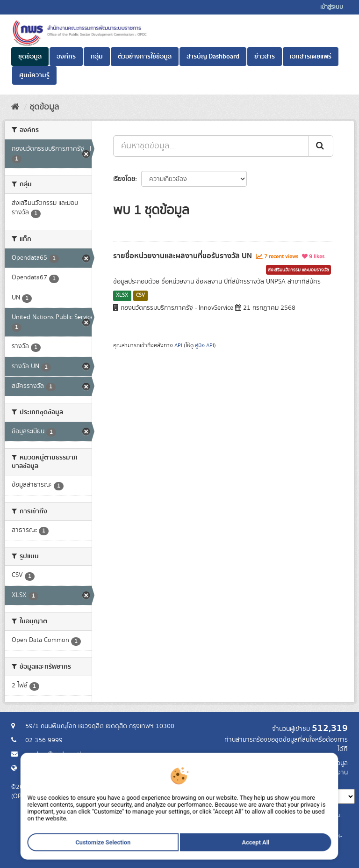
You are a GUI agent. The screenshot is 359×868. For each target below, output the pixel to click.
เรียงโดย (124, 179)
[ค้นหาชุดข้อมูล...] (211, 146)
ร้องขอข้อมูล (331, 763)
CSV (140, 295)
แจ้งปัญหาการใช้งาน (321, 773)
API (178, 346)
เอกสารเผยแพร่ (311, 57)
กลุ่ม (97, 57)
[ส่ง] (321, 146)
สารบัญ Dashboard (213, 57)
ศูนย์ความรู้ (34, 75)
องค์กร (66, 57)
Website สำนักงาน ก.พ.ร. (59, 768)
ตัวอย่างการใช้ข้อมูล (145, 57)
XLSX (122, 295)
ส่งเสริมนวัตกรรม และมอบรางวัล (298, 270)
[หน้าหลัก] (15, 107)
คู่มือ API (205, 346)
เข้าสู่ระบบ (332, 7)
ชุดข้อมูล (30, 57)
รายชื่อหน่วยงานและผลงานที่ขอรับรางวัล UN (183, 256)
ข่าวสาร (265, 57)
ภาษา (216, 782)
